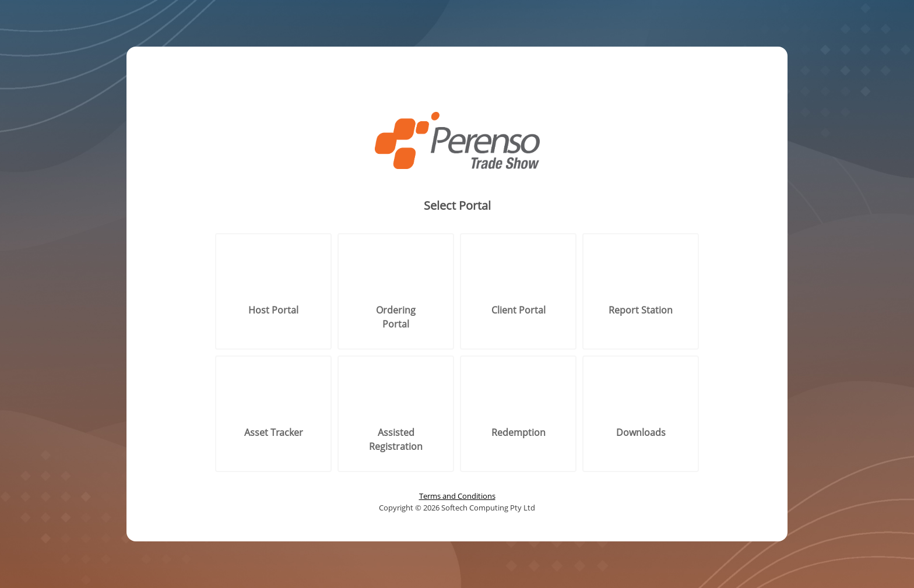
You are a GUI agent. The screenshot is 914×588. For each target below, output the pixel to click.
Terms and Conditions (457, 496)
